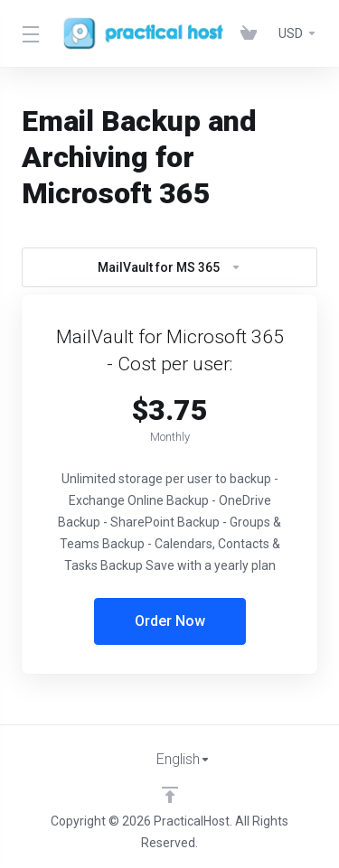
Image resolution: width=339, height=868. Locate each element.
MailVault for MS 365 (169, 267)
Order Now (170, 621)
